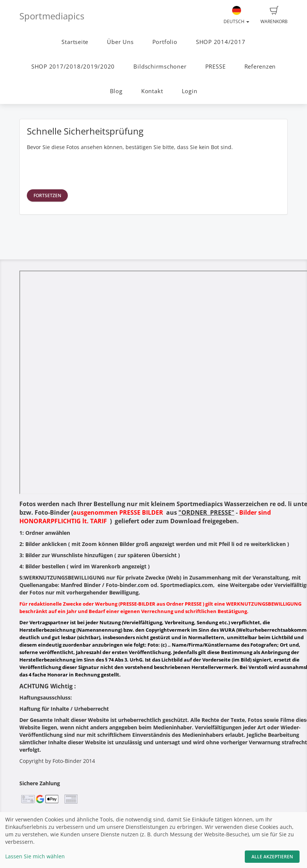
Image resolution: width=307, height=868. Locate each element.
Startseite (75, 42)
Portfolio (165, 42)
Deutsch (236, 15)
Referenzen (260, 67)
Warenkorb (274, 15)
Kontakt (152, 91)
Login (190, 91)
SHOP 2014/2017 (221, 42)
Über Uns (120, 42)
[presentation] (83, 169)
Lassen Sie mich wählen (35, 856)
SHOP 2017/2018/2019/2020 (73, 67)
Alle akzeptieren (272, 857)
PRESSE (216, 67)
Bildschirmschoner (160, 67)
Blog (116, 91)
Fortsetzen (47, 195)
